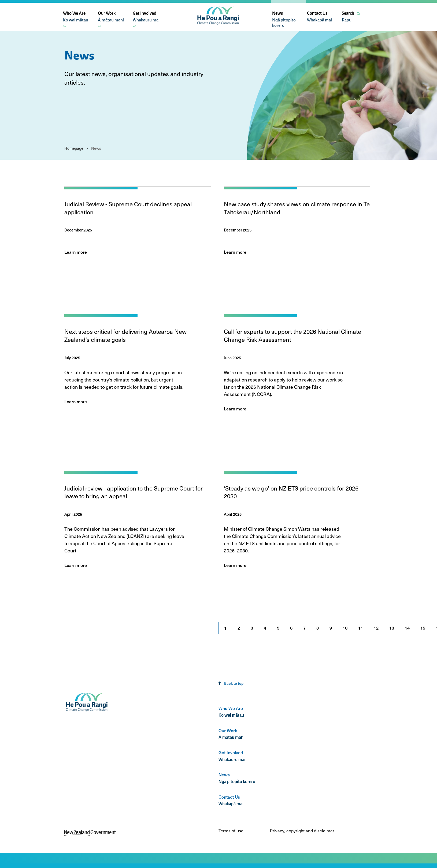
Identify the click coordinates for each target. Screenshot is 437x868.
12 (376, 628)
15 (423, 628)
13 (392, 628)
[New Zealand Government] (90, 834)
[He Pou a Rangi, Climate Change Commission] (219, 25)
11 (361, 628)
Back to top (231, 683)
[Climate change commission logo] (87, 712)
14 (407, 628)
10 (345, 628)
